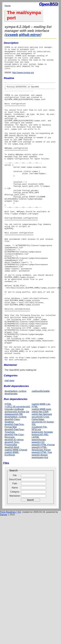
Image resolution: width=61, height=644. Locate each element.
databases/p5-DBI (14, 475)
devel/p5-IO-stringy (14, 500)
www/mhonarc (39, 500)
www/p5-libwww (40, 515)
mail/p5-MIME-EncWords (12, 514)
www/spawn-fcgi (40, 518)
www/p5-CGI (38, 503)
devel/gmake (11, 454)
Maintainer (15, 556)
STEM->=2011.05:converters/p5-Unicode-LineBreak (18, 467)
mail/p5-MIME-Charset (16, 510)
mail (7, 441)
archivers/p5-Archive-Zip (17, 472)
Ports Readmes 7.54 (10, 573)
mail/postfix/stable (41, 452)
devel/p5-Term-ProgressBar (12, 504)
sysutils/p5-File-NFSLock (40, 489)
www (12, 441)
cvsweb (12, 35)
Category (15, 552)
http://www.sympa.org (23, 77)
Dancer (4, 575)
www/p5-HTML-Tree (42, 513)
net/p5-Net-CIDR (40, 472)
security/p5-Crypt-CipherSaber (41, 479)
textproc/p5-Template (42, 493)
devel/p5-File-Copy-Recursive (14, 496)
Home (8, 6)
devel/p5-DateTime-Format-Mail (14, 486)
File (15, 536)
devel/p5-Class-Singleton (12, 481)
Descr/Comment (15, 540)
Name (15, 548)
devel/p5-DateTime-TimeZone (14, 491)
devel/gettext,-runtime (15, 452)
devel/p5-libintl (12, 508)
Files (6, 523)
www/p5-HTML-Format (43, 505)
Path (15, 544)
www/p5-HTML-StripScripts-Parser (41, 509)
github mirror (30, 35)
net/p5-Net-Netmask (42, 475)
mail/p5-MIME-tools (41, 470)
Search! (31, 560)
